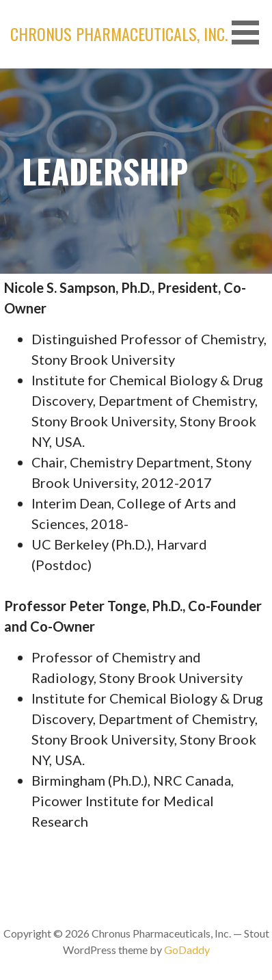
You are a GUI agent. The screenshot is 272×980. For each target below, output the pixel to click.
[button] (250, 33)
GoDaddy (187, 950)
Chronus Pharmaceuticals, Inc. (119, 34)
